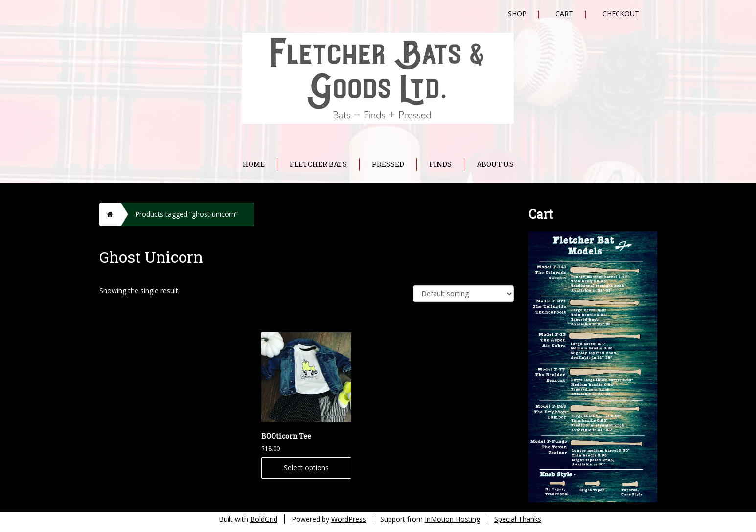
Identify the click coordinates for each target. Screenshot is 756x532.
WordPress (349, 519)
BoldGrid (264, 519)
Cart (564, 13)
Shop (517, 13)
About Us (495, 164)
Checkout (621, 13)
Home (254, 164)
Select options (306, 468)
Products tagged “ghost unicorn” (186, 214)
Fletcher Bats (318, 164)
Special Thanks (518, 519)
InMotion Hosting (452, 519)
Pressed (388, 164)
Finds (440, 164)
